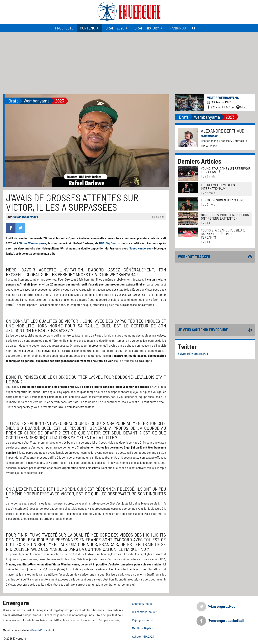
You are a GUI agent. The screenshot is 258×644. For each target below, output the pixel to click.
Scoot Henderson (140, 248)
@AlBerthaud (209, 136)
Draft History (147, 28)
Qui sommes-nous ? (144, 612)
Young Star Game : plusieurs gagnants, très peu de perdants (223, 234)
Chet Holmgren (59, 489)
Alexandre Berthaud (25, 217)
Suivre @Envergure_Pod (193, 353)
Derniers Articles (200, 161)
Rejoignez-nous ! (143, 620)
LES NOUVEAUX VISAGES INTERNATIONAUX (218, 187)
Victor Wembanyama (33, 243)
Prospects (64, 28)
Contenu (88, 28)
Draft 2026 (115, 28)
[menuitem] (64, 28)
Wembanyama (37, 101)
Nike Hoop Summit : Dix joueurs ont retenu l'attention (225, 216)
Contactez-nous (142, 604)
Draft (13, 101)
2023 (60, 101)
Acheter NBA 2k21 (143, 636)
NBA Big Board (22, 428)
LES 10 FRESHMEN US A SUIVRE (223, 200)
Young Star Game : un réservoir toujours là (226, 170)
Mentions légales (142, 628)
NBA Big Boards (109, 243)
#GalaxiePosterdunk (42, 630)
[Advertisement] (129, 62)
